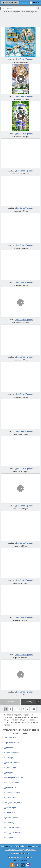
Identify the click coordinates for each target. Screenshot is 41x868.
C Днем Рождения (12, 753)
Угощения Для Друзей (13, 803)
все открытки (10, 3)
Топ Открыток (10, 738)
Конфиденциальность (20, 853)
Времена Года (10, 768)
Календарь (9, 758)
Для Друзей (9, 773)
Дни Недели (9, 748)
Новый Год (9, 838)
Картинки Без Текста (13, 793)
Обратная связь (34, 846)
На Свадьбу (9, 823)
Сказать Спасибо (11, 798)
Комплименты (10, 813)
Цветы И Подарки (12, 818)
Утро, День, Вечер (12, 743)
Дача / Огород (10, 808)
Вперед (29, 702)
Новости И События (12, 828)
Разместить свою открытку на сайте (20, 850)
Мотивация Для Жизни (14, 778)
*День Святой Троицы (24, 59)
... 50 (33, 709)
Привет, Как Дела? (12, 783)
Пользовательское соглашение (20, 857)
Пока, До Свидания (12, 833)
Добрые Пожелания (12, 763)
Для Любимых (10, 788)
